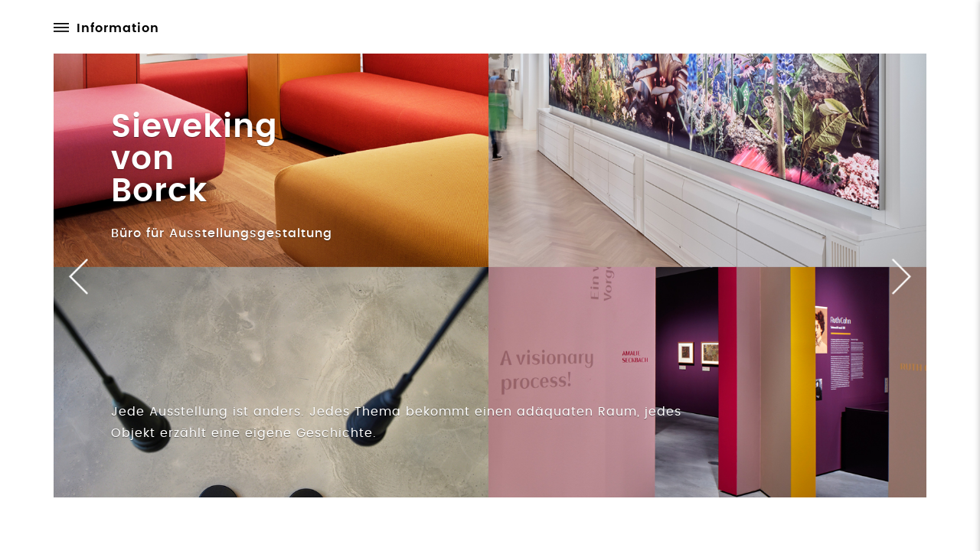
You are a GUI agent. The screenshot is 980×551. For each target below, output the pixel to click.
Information (118, 28)
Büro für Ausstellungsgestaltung (222, 233)
